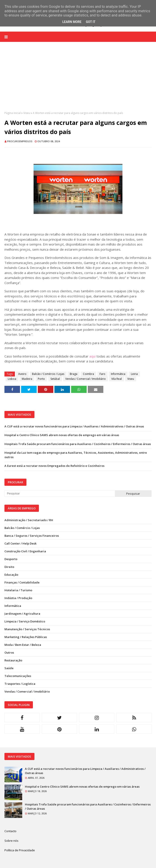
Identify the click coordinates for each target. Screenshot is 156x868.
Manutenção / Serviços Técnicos (27, 629)
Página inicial (13, 113)
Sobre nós (11, 841)
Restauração (13, 660)
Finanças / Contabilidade (22, 582)
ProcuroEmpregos (20, 141)
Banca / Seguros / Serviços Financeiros (32, 536)
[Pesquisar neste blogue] (60, 494)
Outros (9, 653)
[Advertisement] (78, 80)
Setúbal (55, 379)
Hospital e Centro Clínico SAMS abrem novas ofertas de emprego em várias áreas (62, 435)
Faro (102, 374)
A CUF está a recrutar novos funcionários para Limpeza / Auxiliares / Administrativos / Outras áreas (74, 426)
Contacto (10, 831)
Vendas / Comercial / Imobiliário (86, 379)
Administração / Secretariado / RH (29, 520)
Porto (41, 379)
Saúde (9, 668)
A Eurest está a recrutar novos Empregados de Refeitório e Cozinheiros (54, 466)
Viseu (27, 113)
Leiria (134, 374)
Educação (11, 575)
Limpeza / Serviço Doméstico (25, 621)
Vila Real (117, 379)
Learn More (72, 22)
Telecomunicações (18, 676)
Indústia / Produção (18, 598)
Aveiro (22, 374)
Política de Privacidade (20, 850)
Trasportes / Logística (20, 684)
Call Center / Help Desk (20, 543)
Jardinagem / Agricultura (22, 614)
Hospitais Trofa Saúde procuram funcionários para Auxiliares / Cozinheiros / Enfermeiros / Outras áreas (78, 444)
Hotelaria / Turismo (18, 590)
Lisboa (12, 379)
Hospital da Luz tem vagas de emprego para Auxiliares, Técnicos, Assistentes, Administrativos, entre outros (76, 455)
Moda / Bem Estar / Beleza (23, 645)
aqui (92, 356)
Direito (9, 567)
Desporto (11, 559)
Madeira (27, 379)
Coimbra (88, 374)
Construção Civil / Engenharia (25, 551)
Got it (91, 22)
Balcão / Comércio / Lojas (48, 374)
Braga (74, 374)
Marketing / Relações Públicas (26, 637)
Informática (118, 374)
